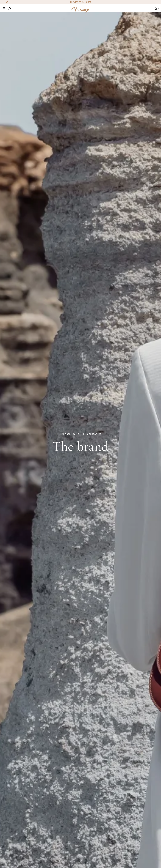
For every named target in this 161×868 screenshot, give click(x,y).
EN (7, 2)
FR (3, 2)
